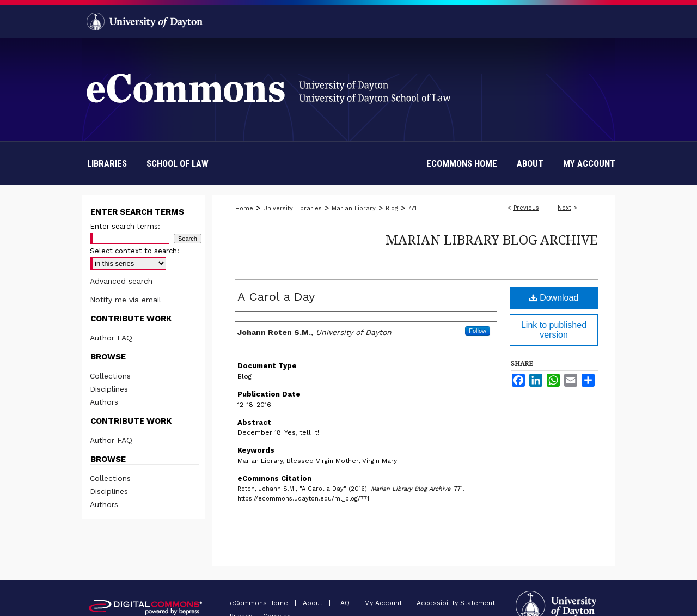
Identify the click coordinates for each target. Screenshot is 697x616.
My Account (384, 603)
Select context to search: (134, 251)
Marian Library (354, 208)
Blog (392, 208)
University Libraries (292, 208)
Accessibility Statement (456, 603)
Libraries (107, 163)
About (314, 603)
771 (412, 208)
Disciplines (109, 389)
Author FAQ (111, 338)
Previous (526, 208)
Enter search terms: (125, 226)
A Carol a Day (276, 297)
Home (244, 208)
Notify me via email (126, 300)
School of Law (178, 163)
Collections (110, 376)
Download (554, 298)
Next (564, 208)
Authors (104, 402)
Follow (478, 331)
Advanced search (121, 281)
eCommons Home (260, 603)
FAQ (344, 603)
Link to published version (554, 330)
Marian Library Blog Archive (492, 239)
